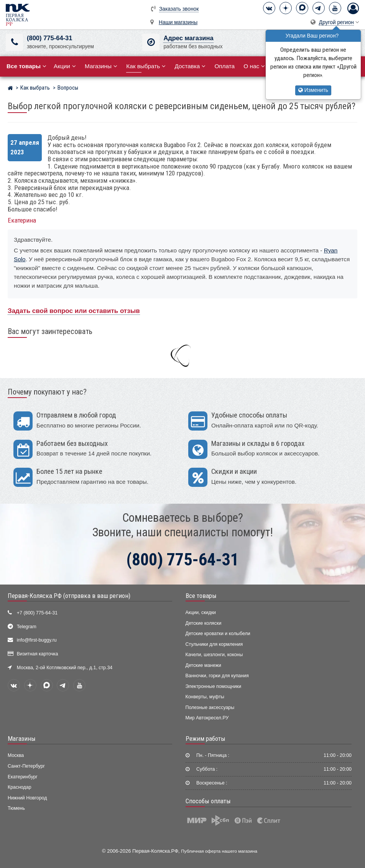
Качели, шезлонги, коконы (214, 655)
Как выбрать (146, 66)
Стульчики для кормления (214, 644)
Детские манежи (203, 665)
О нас (254, 66)
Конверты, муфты (205, 697)
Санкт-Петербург (26, 766)
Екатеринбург (23, 777)
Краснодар (20, 787)
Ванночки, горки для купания (217, 676)
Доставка (190, 66)
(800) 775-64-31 (49, 38)
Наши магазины (178, 22)
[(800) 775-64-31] (14, 42)
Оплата (224, 66)
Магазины (101, 66)
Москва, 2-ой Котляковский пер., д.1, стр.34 (65, 668)
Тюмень (16, 808)
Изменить (313, 90)
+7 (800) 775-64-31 (37, 613)
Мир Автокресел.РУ (207, 718)
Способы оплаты (208, 801)
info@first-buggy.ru (37, 640)
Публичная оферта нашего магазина (219, 851)
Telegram (27, 627)
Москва (16, 755)
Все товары (201, 596)
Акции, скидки (201, 613)
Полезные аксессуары (210, 708)
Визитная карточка (38, 654)
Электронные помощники (214, 686)
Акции (65, 66)
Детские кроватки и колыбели (218, 634)
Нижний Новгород (27, 798)
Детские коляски (204, 623)
